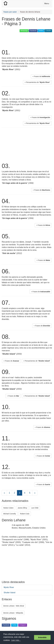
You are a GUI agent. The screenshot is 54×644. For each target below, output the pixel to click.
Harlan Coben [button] (8, 508)
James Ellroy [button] (22, 508)
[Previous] (4, 493)
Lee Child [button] (35, 508)
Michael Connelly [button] (10, 514)
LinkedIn (48, 31)
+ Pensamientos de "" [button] (37, 82)
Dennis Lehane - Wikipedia (13, 613)
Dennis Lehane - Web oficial (14, 606)
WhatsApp (24, 31)
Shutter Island (9, 593)
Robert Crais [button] (25, 514)
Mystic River (9, 587)
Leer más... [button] (16, 640)
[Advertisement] (21, 40)
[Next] (35, 493)
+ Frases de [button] (41, 76)
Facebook (33, 31)
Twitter (41, 31)
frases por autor (10, 12)
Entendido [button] (42, 637)
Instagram (23, 625)
